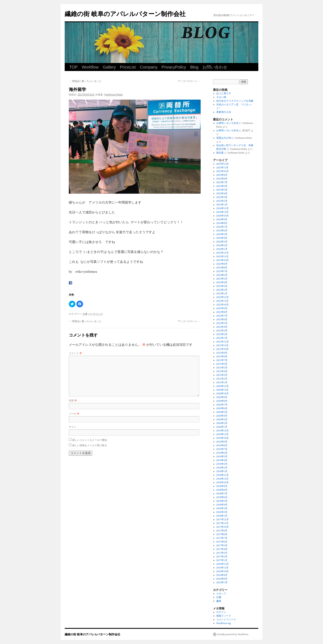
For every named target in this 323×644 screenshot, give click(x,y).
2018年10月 (222, 482)
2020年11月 (222, 390)
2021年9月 (222, 353)
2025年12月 (222, 164)
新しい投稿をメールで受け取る (90, 445)
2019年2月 (222, 468)
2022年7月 (222, 316)
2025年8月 (222, 179)
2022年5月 (222, 323)
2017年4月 (222, 549)
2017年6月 (222, 542)
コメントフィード (226, 620)
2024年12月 (222, 208)
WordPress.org (224, 623)
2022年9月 (222, 308)
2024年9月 (222, 219)
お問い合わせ (215, 67)
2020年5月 (222, 412)
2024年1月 (222, 249)
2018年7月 (222, 494)
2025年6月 (222, 186)
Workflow (90, 67)
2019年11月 (222, 434)
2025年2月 (222, 201)
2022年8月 (222, 312)
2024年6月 (222, 231)
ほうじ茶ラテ (224, 93)
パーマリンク (96, 314)
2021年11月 (222, 345)
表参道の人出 (224, 112)
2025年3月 (222, 197)
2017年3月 (222, 553)
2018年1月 (222, 516)
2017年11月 (222, 523)
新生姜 (220, 153)
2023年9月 (222, 264)
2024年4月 (222, 238)
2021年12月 (222, 342)
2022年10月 (222, 305)
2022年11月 (222, 301)
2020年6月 (222, 408)
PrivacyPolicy (174, 67)
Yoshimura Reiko (113, 95)
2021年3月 (222, 375)
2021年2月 (222, 379)
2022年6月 (222, 319)
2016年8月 (222, 579)
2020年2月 (222, 423)
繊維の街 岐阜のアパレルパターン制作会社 (125, 14)
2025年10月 (222, 171)
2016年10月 (222, 571)
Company (149, 67)
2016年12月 (222, 564)
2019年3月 (222, 464)
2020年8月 (222, 401)
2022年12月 (222, 297)
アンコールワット (189, 81)
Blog (194, 67)
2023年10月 (222, 260)
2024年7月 (222, 227)
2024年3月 (222, 242)
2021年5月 (222, 368)
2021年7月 (222, 360)
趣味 (219, 601)
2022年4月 (222, 327)
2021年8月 (222, 356)
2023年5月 (222, 279)
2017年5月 (222, 545)
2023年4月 (222, 282)
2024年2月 (222, 245)
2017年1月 (222, 560)
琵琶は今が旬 (224, 138)
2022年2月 (222, 334)
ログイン (221, 612)
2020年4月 (222, 416)
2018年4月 (222, 505)
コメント (75, 353)
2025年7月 (222, 182)
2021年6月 (222, 364)
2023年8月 (222, 268)
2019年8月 (222, 445)
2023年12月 (222, 253)
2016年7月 (222, 582)
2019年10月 (222, 438)
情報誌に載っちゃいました (85, 81)
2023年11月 (222, 256)
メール (74, 414)
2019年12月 (222, 431)
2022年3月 (222, 331)
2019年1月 (222, 471)
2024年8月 (222, 223)
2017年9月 (222, 531)
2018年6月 (222, 497)
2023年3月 (222, 286)
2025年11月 (222, 168)
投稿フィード (224, 616)
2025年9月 (222, 175)
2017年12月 (222, 519)
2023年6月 (222, 275)
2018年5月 (222, 501)
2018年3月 (222, 508)
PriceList (128, 67)
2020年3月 (222, 419)
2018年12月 (222, 475)
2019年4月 (222, 460)
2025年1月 (222, 205)
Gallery (109, 67)
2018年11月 (222, 479)
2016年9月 (222, 575)
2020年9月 (222, 397)
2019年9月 (222, 442)
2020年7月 (222, 405)
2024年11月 (222, 212)
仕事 (85, 314)
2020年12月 (222, 386)
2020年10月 (222, 394)
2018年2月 (222, 512)
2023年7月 (222, 271)
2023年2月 (222, 290)
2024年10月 (222, 216)
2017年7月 (222, 538)
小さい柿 (221, 97)
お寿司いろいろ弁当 (227, 123)
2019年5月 (222, 457)
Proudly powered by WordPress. (233, 634)
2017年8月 (222, 534)
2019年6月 (222, 453)
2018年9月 (222, 486)
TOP (73, 67)
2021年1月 (222, 382)
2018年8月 (222, 490)
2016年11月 (222, 568)
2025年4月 (222, 193)
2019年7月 (222, 449)
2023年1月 (222, 293)
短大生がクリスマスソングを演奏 (235, 101)
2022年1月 (222, 338)
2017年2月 (222, 557)
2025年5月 (222, 190)
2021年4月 (222, 371)
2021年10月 (222, 349)
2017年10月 (222, 527)
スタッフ (221, 594)
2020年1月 (222, 427)
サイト (73, 427)
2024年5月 (222, 234)
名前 (73, 401)
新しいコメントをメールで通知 (90, 440)
